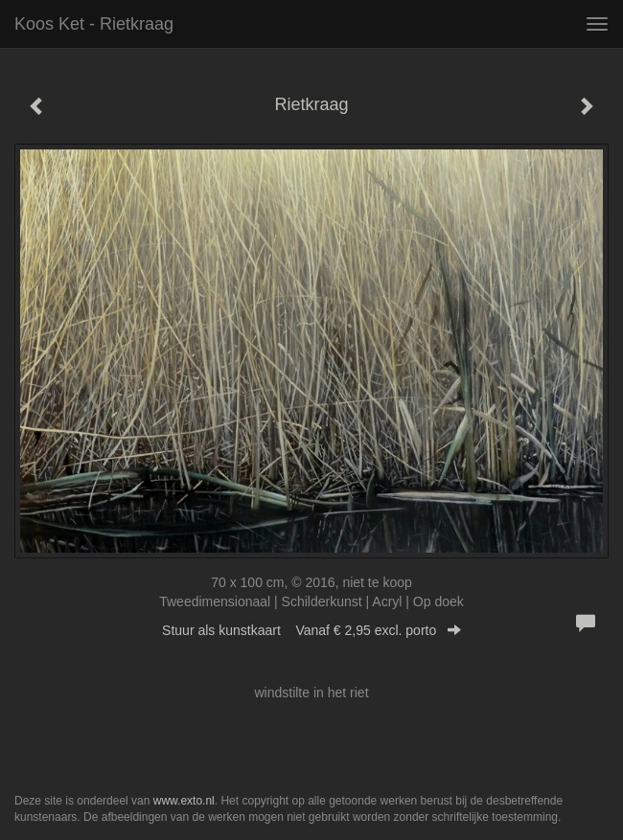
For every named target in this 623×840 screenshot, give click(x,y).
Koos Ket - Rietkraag (94, 24)
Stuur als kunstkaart (311, 630)
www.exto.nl (184, 801)
